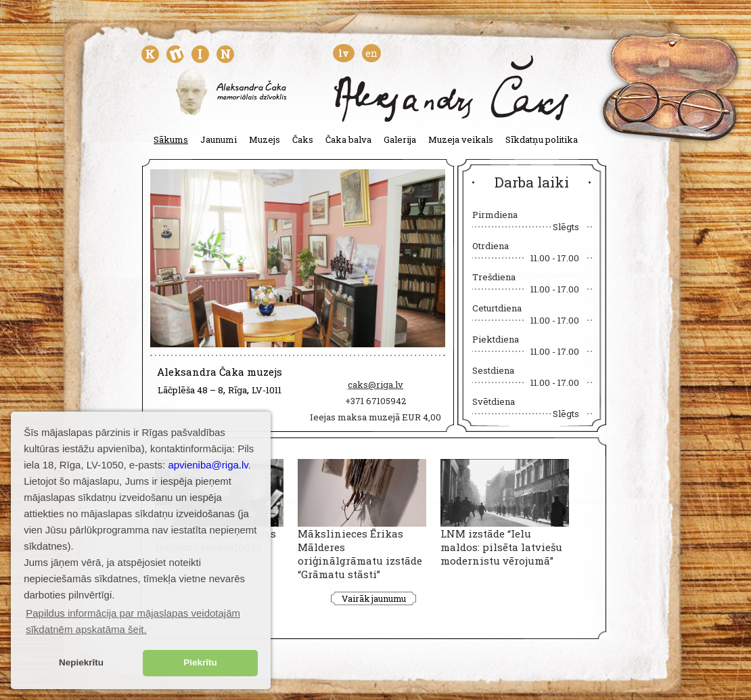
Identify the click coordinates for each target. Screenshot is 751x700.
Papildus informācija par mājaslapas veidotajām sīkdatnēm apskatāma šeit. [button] (133, 621)
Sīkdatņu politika (542, 139)
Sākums (171, 139)
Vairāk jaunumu (374, 598)
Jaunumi (219, 139)
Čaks (303, 139)
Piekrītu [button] (200, 662)
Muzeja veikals (461, 139)
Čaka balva (348, 139)
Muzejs (265, 139)
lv (344, 53)
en (371, 53)
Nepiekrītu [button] (81, 662)
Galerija (400, 139)
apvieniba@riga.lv (208, 465)
